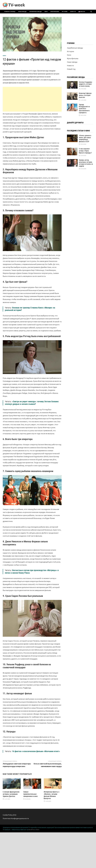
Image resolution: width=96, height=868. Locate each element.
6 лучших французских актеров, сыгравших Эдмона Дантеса (11, 794)
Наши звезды (22, 12)
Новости (73, 12)
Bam (38, 830)
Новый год (71, 69)
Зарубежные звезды (35, 12)
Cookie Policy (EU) (9, 815)
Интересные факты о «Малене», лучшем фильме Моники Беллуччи (52, 795)
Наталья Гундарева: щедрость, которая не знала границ (86, 84)
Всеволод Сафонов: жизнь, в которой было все (85, 95)
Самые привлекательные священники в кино (30, 794)
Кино (46, 12)
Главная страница (10, 12)
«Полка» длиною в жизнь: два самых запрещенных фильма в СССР (85, 139)
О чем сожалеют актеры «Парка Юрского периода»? (85, 151)
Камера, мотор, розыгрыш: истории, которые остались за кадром (86, 163)
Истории (65, 12)
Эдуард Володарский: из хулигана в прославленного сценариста (84, 109)
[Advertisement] (32, 99)
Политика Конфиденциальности (16, 818)
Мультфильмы (55, 12)
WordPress (32, 830)
